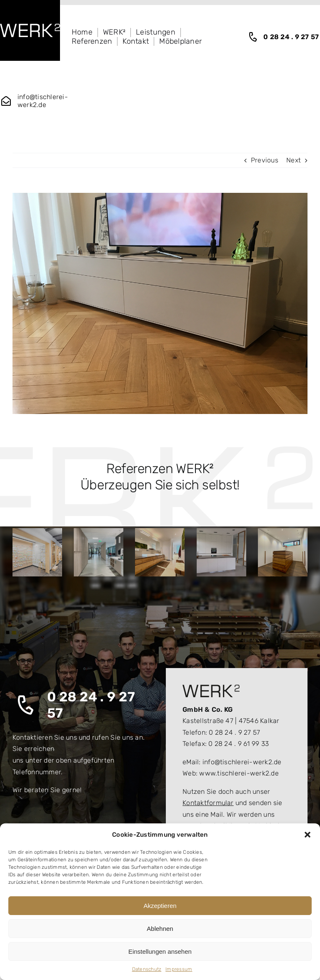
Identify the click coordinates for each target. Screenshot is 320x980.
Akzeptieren (160, 906)
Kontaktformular (208, 803)
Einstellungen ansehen (160, 951)
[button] (307, 835)
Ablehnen (160, 929)
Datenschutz (147, 969)
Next (294, 160)
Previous (265, 160)
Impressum (179, 969)
